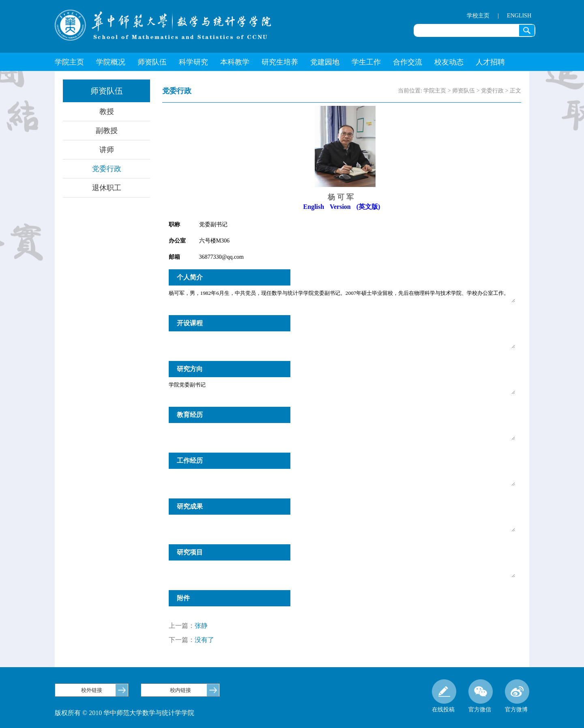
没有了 (204, 640)
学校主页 (478, 16)
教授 (107, 112)
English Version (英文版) (342, 207)
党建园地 (325, 62)
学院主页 (69, 62)
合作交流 (408, 62)
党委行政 (107, 169)
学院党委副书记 (342, 388)
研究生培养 (280, 62)
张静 (201, 626)
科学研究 (193, 62)
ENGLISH (519, 16)
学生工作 (366, 62)
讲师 (107, 150)
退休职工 (107, 188)
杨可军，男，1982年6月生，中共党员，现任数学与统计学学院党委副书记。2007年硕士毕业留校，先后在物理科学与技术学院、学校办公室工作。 (342, 296)
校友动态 (449, 62)
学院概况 (111, 62)
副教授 (107, 131)
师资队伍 (152, 62)
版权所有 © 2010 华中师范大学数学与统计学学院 (125, 713)
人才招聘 (490, 62)
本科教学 (235, 62)
